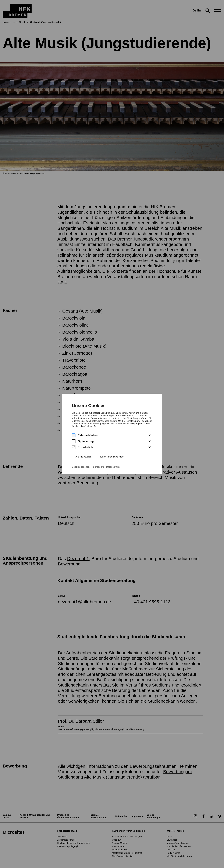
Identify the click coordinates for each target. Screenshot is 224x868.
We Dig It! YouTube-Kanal (179, 856)
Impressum (98, 461)
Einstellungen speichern (112, 450)
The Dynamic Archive (123, 856)
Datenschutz (113, 461)
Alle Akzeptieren (83, 450)
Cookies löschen (81, 461)
